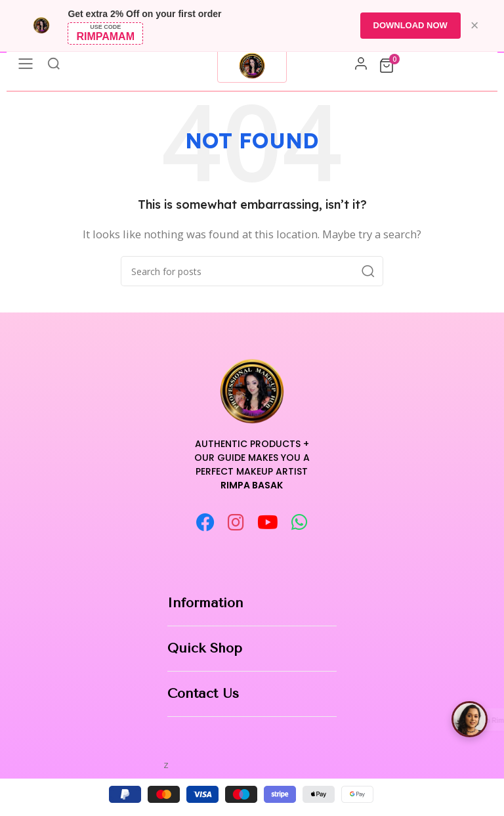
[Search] (252, 271)
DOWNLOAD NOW (410, 25)
